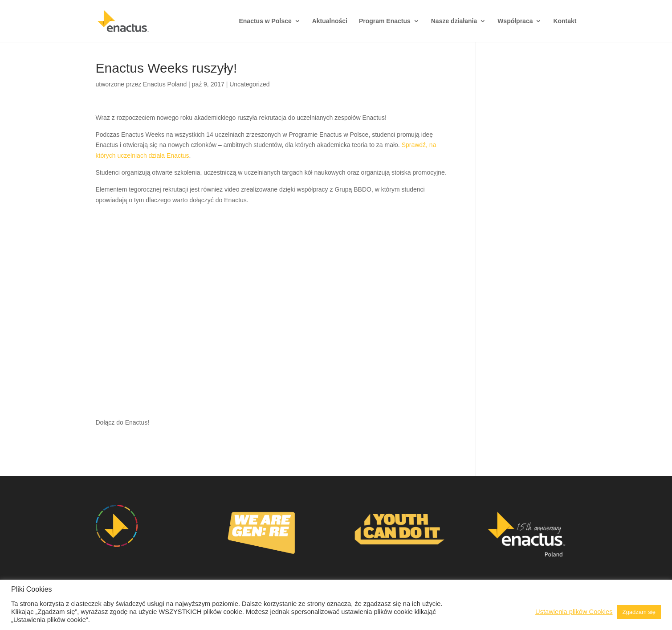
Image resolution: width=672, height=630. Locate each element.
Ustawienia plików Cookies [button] (574, 612)
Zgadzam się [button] (639, 612)
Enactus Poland (165, 84)
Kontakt (565, 21)
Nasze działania (454, 21)
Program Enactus (385, 21)
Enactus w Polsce (265, 21)
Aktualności (330, 21)
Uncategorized (249, 84)
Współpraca (515, 21)
